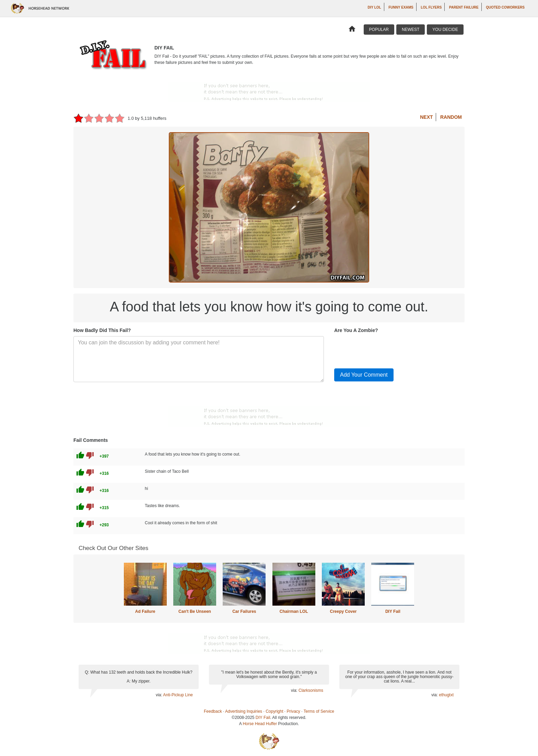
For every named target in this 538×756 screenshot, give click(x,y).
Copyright (274, 711)
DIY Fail (393, 611)
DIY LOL (374, 7)
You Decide (445, 30)
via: (159, 695)
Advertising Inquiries (244, 711)
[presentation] (386, 350)
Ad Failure (145, 611)
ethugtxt (446, 695)
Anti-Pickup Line (178, 695)
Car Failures (244, 611)
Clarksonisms (311, 690)
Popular (379, 30)
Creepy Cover (343, 611)
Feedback (213, 711)
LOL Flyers (431, 7)
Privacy (294, 711)
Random (451, 117)
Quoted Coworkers (505, 7)
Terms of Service (319, 711)
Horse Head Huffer (260, 724)
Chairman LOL (294, 611)
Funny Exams (401, 7)
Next (426, 117)
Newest (411, 30)
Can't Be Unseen (195, 611)
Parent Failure (464, 7)
